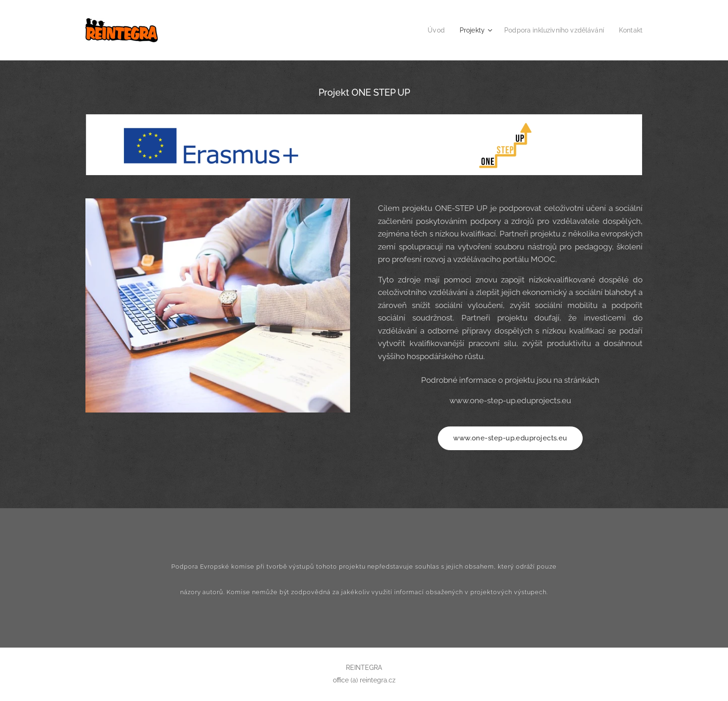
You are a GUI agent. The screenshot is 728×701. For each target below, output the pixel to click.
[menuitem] (427, 30)
